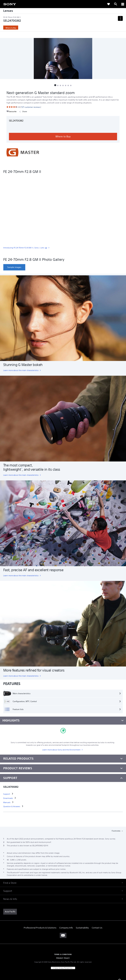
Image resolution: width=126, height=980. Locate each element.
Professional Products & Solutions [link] (40, 928)
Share (23, 112)
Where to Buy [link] (11, 28)
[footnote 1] (22, 468)
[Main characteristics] (63, 694)
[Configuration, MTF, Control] (63, 701)
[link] (10, 4)
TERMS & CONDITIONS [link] (63, 954)
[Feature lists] (63, 709)
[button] (55, 85)
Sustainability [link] (82, 928)
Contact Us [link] (97, 928)
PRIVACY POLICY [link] (63, 958)
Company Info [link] (66, 928)
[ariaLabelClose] (123, 4)
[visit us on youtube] (63, 935)
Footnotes (116, 831)
